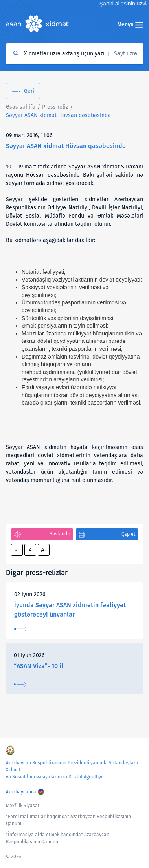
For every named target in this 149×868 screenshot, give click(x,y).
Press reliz (55, 107)
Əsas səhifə (21, 107)
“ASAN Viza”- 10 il (39, 666)
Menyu (130, 25)
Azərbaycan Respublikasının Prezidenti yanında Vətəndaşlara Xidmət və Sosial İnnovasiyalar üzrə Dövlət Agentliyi (72, 770)
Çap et (128, 534)
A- (17, 550)
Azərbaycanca (21, 792)
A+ (44, 550)
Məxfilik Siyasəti (23, 806)
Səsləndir (60, 534)
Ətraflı (20, 629)
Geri (29, 91)
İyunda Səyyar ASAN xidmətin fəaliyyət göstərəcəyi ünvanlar (70, 610)
